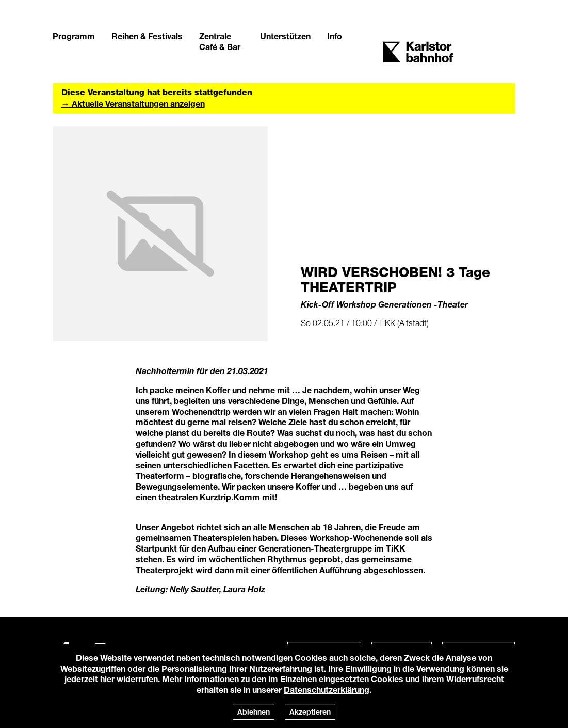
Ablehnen (254, 712)
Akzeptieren (310, 712)
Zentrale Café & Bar (220, 41)
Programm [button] (74, 36)
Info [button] (335, 36)
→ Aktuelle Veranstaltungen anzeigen (133, 103)
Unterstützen (285, 36)
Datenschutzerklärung (327, 690)
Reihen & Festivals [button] (147, 36)
